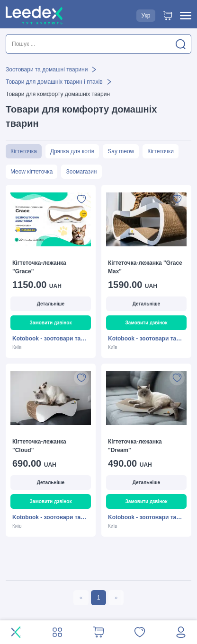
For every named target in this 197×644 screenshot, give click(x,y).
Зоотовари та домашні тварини (47, 70)
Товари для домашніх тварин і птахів (54, 82)
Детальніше (51, 304)
